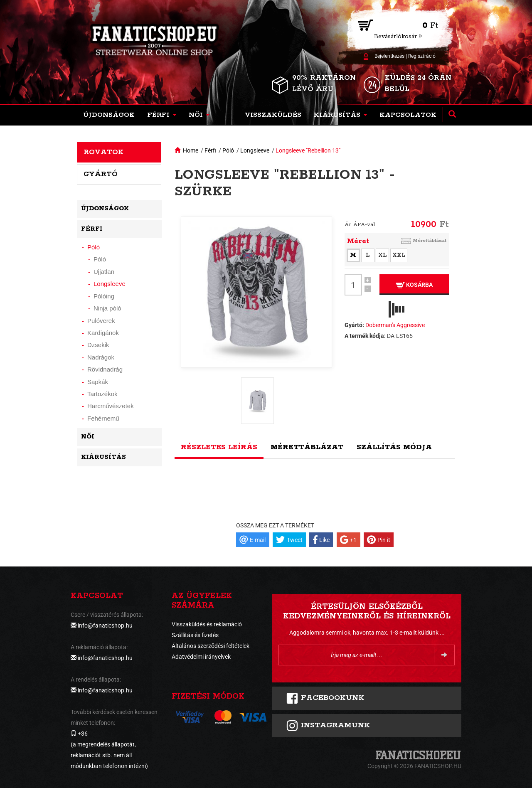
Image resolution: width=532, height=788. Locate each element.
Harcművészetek (111, 406)
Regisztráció (422, 56)
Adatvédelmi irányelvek (201, 657)
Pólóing (104, 296)
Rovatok (103, 152)
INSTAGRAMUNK (328, 726)
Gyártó (101, 174)
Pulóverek (101, 321)
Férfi (210, 150)
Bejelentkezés (389, 56)
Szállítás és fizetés (195, 635)
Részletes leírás (219, 447)
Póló (228, 150)
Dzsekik (98, 345)
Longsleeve (255, 150)
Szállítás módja (394, 447)
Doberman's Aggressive (395, 325)
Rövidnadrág (105, 369)
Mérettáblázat (430, 240)
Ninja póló (107, 308)
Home (191, 150)
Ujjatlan (104, 272)
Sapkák (98, 382)
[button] (162, 115)
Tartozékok (102, 394)
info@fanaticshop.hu (105, 625)
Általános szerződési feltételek (211, 646)
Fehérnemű (103, 418)
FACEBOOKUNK (325, 698)
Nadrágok (101, 357)
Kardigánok (103, 333)
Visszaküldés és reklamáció (207, 624)
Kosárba (414, 285)
